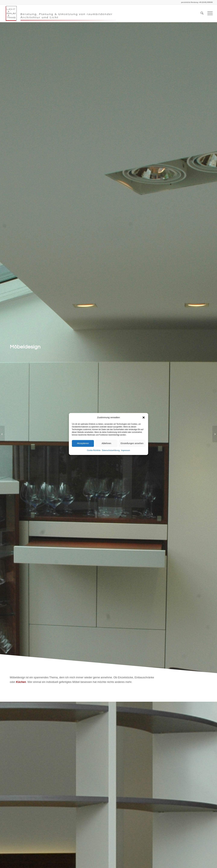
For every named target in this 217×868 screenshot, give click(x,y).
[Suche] (202, 13)
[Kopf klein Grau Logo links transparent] (63, 13)
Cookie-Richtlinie (94, 450)
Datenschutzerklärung (111, 450)
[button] (144, 417)
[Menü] (209, 13)
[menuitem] (202, 13)
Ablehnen (106, 443)
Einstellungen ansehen (132, 443)
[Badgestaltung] (2, 434)
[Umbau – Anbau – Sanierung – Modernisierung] (215, 434)
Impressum (126, 450)
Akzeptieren (83, 443)
